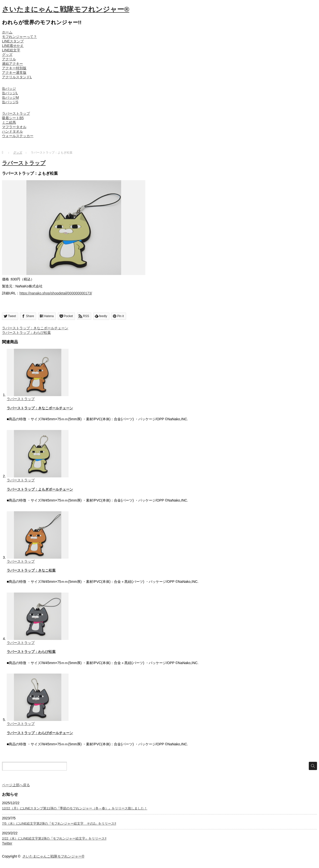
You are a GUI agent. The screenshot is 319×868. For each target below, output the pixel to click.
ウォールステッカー (18, 136)
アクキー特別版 (14, 68)
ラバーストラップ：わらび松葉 (26, 333)
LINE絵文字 (11, 50)
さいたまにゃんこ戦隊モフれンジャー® (66, 9)
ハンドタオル (12, 131)
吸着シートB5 (13, 118)
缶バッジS (10, 102)
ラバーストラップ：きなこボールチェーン (35, 328)
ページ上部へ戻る (16, 785)
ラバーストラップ (16, 113)
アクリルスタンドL (17, 77)
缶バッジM (10, 97)
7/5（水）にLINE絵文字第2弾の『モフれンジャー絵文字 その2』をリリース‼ (59, 824)
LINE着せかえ (13, 46)
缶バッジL (10, 93)
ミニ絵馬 (9, 122)
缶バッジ (9, 88)
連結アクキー (12, 64)
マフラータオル (14, 127)
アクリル (9, 59)
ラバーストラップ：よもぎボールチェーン (40, 489)
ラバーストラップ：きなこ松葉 (31, 570)
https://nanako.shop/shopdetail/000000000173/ (56, 293)
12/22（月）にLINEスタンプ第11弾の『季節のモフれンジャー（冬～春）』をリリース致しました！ (75, 808)
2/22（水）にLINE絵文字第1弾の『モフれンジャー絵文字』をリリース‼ (54, 838)
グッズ (7, 55)
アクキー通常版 (14, 73)
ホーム (7, 32)
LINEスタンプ (13, 41)
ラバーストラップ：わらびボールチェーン (40, 733)
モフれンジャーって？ (19, 37)
